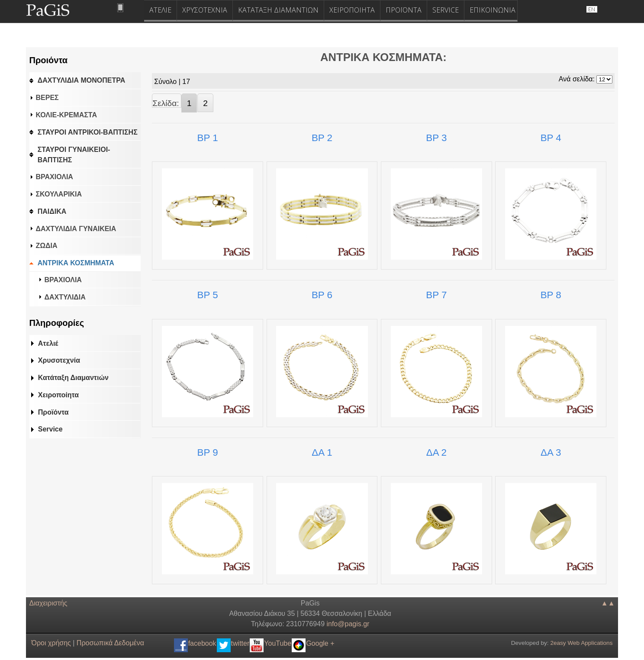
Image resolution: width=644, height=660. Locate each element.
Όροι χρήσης (51, 643)
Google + (320, 643)
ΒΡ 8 (551, 295)
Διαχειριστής (48, 603)
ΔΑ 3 (551, 452)
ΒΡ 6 (322, 295)
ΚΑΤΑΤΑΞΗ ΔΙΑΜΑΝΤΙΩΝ (278, 10)
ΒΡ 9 (208, 452)
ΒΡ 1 (208, 138)
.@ (348, 624)
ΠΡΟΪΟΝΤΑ (404, 10)
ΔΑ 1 (322, 452)
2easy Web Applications (581, 643)
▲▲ (608, 603)
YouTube (278, 643)
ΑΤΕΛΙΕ (160, 10)
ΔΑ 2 (436, 452)
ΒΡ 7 (436, 295)
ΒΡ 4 (551, 138)
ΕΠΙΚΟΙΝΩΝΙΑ (493, 10)
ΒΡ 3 (436, 138)
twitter (240, 643)
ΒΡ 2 (322, 138)
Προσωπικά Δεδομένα (110, 643)
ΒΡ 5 (208, 295)
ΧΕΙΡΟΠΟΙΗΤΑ (352, 10)
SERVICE (446, 10)
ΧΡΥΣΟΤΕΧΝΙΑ (205, 10)
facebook (202, 643)
